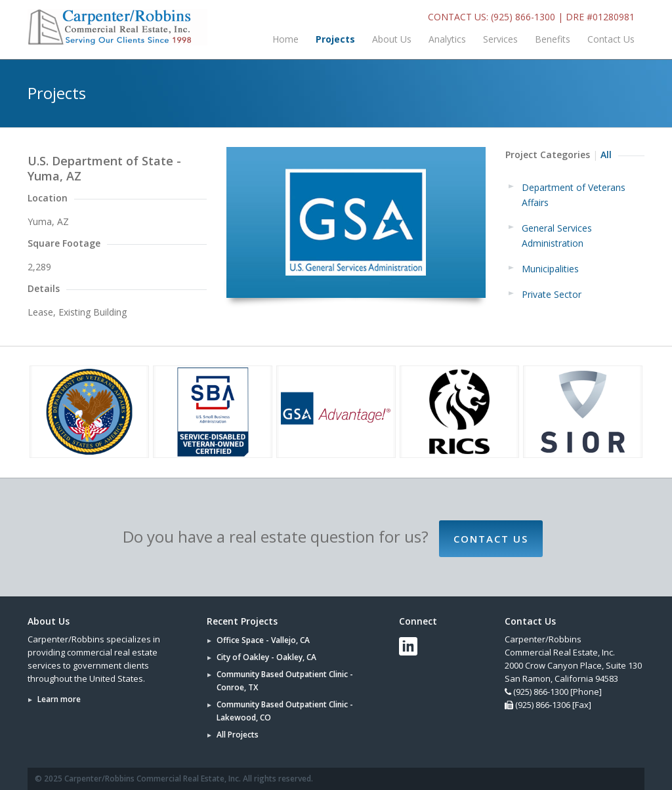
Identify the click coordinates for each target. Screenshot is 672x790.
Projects (335, 39)
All (606, 155)
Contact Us (611, 39)
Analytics (447, 39)
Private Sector (552, 294)
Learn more (59, 699)
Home (285, 39)
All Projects (238, 735)
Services (500, 39)
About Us (392, 39)
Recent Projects (242, 621)
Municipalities (550, 269)
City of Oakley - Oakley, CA (266, 657)
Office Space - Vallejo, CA (263, 640)
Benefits (553, 39)
